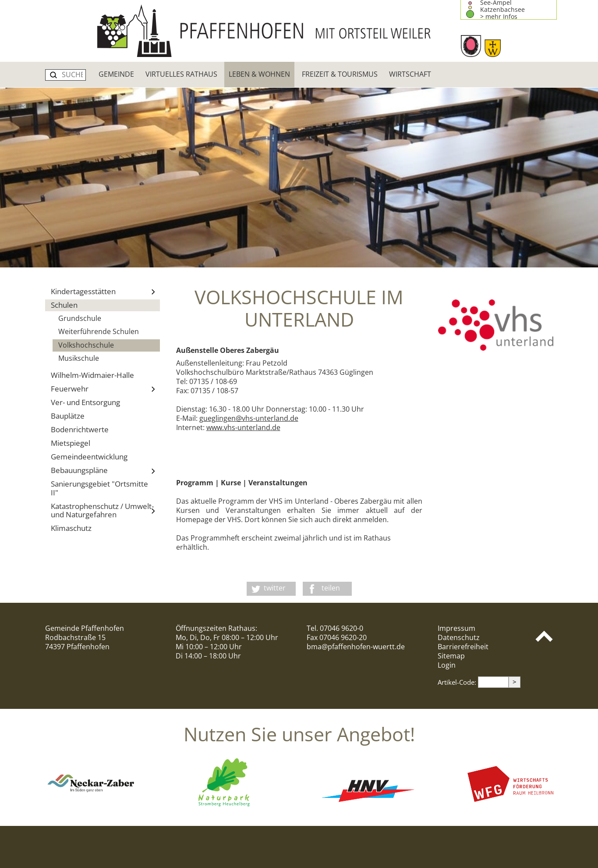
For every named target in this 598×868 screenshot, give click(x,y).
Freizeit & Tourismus (340, 74)
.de (275, 427)
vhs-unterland (247, 427)
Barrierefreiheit (463, 647)
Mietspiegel (71, 443)
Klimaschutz (71, 528)
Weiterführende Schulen (99, 331)
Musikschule (79, 358)
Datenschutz (459, 637)
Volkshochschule (86, 345)
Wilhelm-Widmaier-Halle (92, 375)
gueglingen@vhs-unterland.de (249, 418)
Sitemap (451, 656)
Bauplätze (68, 416)
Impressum (456, 628)
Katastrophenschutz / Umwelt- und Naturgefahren (106, 510)
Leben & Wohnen (259, 74)
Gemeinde (116, 74)
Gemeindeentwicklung (89, 457)
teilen (331, 588)
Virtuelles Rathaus (181, 74)
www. (215, 427)
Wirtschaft (410, 74)
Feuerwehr (106, 389)
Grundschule (80, 318)
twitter (275, 588)
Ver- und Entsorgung (85, 402)
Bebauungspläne (106, 471)
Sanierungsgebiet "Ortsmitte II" (99, 488)
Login (447, 665)
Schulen (64, 305)
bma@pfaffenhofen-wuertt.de (356, 647)
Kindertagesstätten (106, 292)
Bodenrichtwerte (80, 429)
